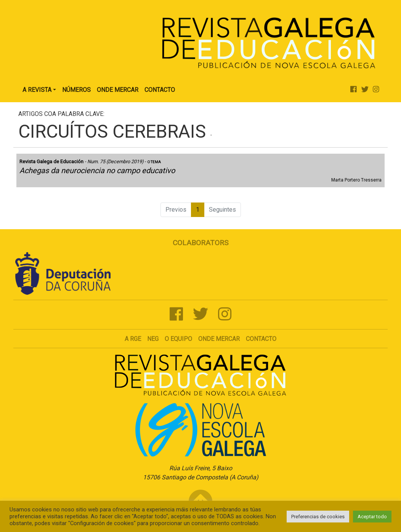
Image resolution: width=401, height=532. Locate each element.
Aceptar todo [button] (372, 517)
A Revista (37, 90)
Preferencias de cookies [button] (318, 517)
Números (76, 90)
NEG (153, 339)
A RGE (133, 339)
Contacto (160, 90)
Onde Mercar (118, 90)
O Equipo (178, 339)
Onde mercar (219, 339)
